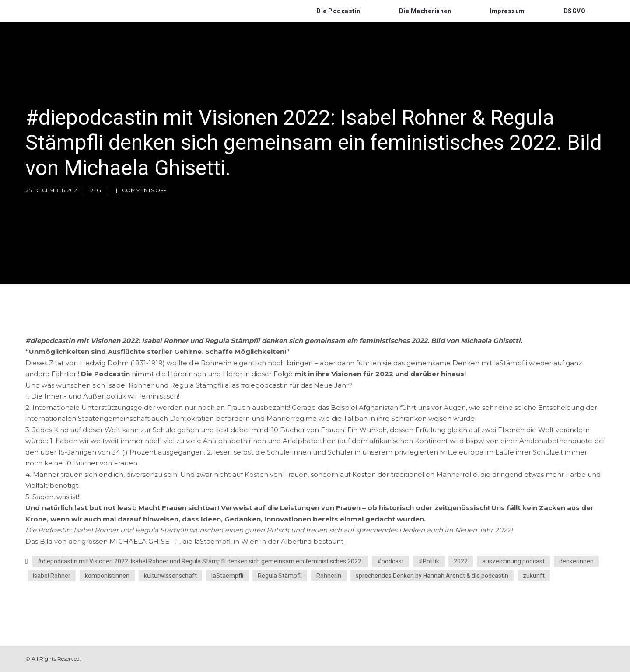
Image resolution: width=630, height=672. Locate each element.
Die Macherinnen (425, 11)
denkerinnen (576, 561)
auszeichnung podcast (513, 561)
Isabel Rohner (52, 576)
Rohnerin (329, 576)
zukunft (534, 576)
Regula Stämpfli (280, 576)
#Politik (429, 561)
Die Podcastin (338, 11)
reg (95, 190)
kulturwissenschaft (170, 576)
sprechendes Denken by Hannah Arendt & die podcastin (432, 576)
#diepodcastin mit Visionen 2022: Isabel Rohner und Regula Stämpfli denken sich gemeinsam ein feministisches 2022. (200, 561)
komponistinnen (107, 576)
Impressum (507, 11)
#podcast (390, 561)
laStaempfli (227, 576)
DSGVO (575, 11)
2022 (461, 561)
